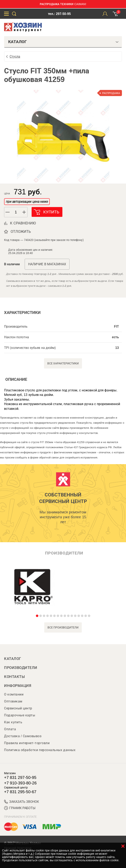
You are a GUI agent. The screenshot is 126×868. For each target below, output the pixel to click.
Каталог (13, 659)
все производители (63, 627)
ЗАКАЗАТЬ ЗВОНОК (22, 802)
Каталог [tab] (63, 42)
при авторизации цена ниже (27, 202)
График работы (20, 808)
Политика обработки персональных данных (40, 750)
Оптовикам (13, 701)
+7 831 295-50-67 (20, 792)
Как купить (13, 722)
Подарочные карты (20, 715)
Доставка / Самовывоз (23, 736)
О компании (14, 694)
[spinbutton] (16, 212)
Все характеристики (63, 363)
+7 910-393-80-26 (20, 783)
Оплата (10, 729)
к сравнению (23, 223)
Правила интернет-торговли (27, 743)
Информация (18, 686)
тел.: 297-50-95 (59, 14)
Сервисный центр (18, 708)
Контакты (14, 677)
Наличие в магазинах (47, 264)
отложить (21, 232)
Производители (21, 668)
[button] (24, 212)
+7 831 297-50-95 (20, 777)
